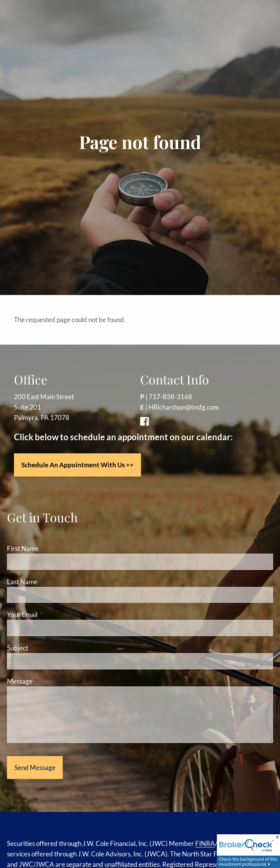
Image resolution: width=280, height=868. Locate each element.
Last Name (22, 582)
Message (50, 681)
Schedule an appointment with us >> (77, 465)
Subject (48, 648)
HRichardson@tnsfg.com (184, 407)
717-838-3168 (170, 397)
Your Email (52, 615)
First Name (23, 548)
